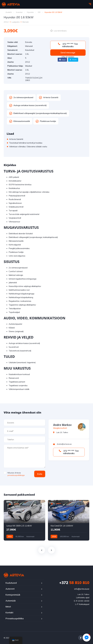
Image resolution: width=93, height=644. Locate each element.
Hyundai (30, 12)
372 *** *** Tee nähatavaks (68, 45)
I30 (39, 12)
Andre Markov (62, 425)
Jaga (62, 60)
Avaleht (9, 12)
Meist (8, 607)
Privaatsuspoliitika (15, 618)
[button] (87, 638)
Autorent (10, 589)
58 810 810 (74, 583)
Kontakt (9, 613)
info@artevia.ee (82, 589)
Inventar (19, 12)
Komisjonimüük (13, 595)
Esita (40, 474)
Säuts (73, 60)
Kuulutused (11, 583)
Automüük (11, 601)
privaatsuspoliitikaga (16, 475)
